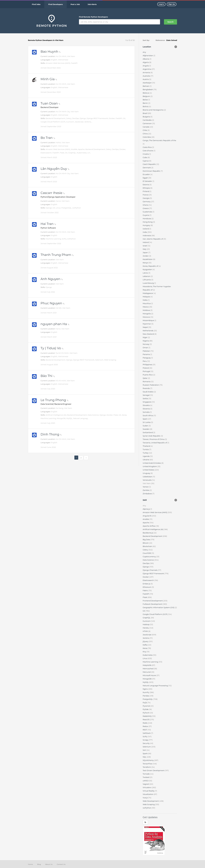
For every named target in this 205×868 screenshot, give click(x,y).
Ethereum (147, 587)
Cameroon (147, 123)
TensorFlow (148, 764)
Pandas (146, 696)
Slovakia (146, 405)
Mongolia (147, 314)
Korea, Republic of (151, 266)
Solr (145, 750)
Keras (145, 648)
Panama (147, 354)
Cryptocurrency (150, 557)
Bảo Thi (48, 376)
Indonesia (147, 235)
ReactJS (146, 720)
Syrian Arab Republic (152, 436)
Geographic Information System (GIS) (159, 607)
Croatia (146, 154)
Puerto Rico (148, 375)
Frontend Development (153, 601)
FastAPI (146, 594)
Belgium (147, 96)
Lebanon (147, 276)
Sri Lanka (147, 422)
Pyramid (147, 706)
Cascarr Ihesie (53, 193)
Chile (145, 130)
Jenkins (146, 638)
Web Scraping (149, 804)
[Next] (86, 458)
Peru (145, 361)
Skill (145, 500)
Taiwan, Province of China (154, 439)
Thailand (147, 446)
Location (147, 47)
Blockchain (148, 546)
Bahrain (146, 86)
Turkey (146, 453)
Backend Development (153, 536)
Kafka (145, 645)
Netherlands (148, 331)
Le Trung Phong (54, 400)
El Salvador (148, 181)
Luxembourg (149, 283)
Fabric (146, 590)
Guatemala (148, 212)
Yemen (146, 487)
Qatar (145, 378)
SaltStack (147, 733)
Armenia (147, 72)
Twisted (146, 777)
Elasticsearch (149, 580)
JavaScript (147, 635)
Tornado (146, 774)
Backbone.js (148, 533)
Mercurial (147, 672)
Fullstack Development (153, 604)
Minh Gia (49, 79)
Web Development (151, 801)
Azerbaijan (147, 83)
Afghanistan (148, 56)
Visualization (148, 794)
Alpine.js (147, 509)
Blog (39, 864)
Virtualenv (147, 787)
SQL (145, 757)
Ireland (146, 242)
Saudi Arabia (148, 392)
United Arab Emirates (152, 463)
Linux (145, 658)
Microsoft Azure (150, 675)
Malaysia (147, 297)
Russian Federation (151, 385)
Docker (146, 577)
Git (144, 611)
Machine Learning (151, 662)
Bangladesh (148, 89)
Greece (146, 208)
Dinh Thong (51, 434)
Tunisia (146, 449)
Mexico (146, 307)
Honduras (147, 219)
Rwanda (146, 388)
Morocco (147, 317)
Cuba (145, 157)
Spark (145, 753)
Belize (146, 100)
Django (146, 567)
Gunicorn (147, 621)
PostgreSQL (148, 699)
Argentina (147, 69)
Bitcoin (146, 543)
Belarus (146, 93)
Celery (146, 550)
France (146, 195)
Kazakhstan (148, 259)
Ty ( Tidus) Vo (52, 348)
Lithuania (147, 280)
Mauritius (147, 303)
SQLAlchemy (148, 760)
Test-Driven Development (154, 770)
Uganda (146, 456)
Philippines (148, 365)
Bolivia (146, 106)
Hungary (147, 225)
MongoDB (147, 679)
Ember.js (147, 584)
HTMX (146, 631)
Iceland (146, 229)
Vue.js (145, 798)
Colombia (147, 137)
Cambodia (147, 120)
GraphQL (147, 618)
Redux (146, 726)
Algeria (146, 62)
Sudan (146, 426)
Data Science (149, 560)
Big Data (147, 540)
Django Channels (150, 570)
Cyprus (146, 161)
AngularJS (147, 516)
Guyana (146, 215)
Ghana (146, 205)
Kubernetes (148, 655)
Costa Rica (147, 147)
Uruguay (147, 473)
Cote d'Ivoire (148, 151)
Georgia (146, 198)
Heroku (146, 628)
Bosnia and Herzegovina (153, 110)
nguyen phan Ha (55, 324)
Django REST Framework (154, 573)
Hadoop (146, 624)
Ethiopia (147, 188)
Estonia (146, 185)
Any (144, 52)
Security (146, 743)
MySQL (146, 682)
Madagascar (148, 293)
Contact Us (61, 864)
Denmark (147, 168)
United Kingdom (150, 466)
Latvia (146, 273)
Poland (146, 368)
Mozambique (149, 320)
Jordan (146, 256)
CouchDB (147, 553)
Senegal (146, 395)
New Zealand (149, 334)
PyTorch (146, 713)
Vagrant (146, 784)
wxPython (147, 808)
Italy (145, 249)
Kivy (145, 652)
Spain (145, 419)
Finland (146, 191)
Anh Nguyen (52, 279)
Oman (146, 348)
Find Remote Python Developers (93, 17)
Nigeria (146, 341)
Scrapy (146, 740)
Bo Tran (48, 138)
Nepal (146, 327)
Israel (145, 246)
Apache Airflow (149, 526)
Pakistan (147, 351)
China (145, 134)
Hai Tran (48, 224)
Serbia (146, 398)
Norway (146, 344)
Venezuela (147, 480)
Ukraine (146, 460)
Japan (146, 252)
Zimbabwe (148, 494)
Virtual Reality (149, 791)
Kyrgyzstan (148, 269)
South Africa (148, 415)
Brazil (145, 113)
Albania (146, 59)
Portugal (147, 371)
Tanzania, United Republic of (155, 443)
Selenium (147, 747)
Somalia (146, 412)
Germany (147, 202)
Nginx (146, 689)
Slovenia (147, 409)
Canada (146, 127)
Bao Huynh (51, 52)
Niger (145, 337)
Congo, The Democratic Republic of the (159, 140)
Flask (145, 597)
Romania (147, 381)
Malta (145, 300)
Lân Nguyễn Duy (55, 169)
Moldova (147, 310)
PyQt (145, 703)
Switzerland (148, 432)
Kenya (146, 263)
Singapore (147, 402)
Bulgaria (147, 117)
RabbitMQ (147, 716)
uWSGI (146, 781)
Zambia (146, 490)
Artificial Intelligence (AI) (153, 529)
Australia (147, 76)
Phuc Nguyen (52, 303)
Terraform (147, 767)
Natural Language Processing (156, 686)
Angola (146, 66)
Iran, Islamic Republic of (153, 239)
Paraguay (147, 358)
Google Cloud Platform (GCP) (155, 614)
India (145, 232)
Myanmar (147, 324)
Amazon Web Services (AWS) (155, 512)
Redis (145, 723)
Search (170, 22)
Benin (146, 103)
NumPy (146, 692)
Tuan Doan (50, 103)
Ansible (146, 519)
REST (145, 730)
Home (30, 864)
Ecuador (147, 174)
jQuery (146, 641)
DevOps (146, 563)
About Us (49, 864)
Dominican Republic (152, 171)
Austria (146, 79)
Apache (146, 523)
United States (149, 470)
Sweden (146, 429)
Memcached (148, 669)
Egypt (146, 178)
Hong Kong (148, 222)
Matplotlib (147, 665)
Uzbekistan (148, 477)
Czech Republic (150, 164)
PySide (146, 709)
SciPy (145, 736)
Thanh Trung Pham (57, 255)
